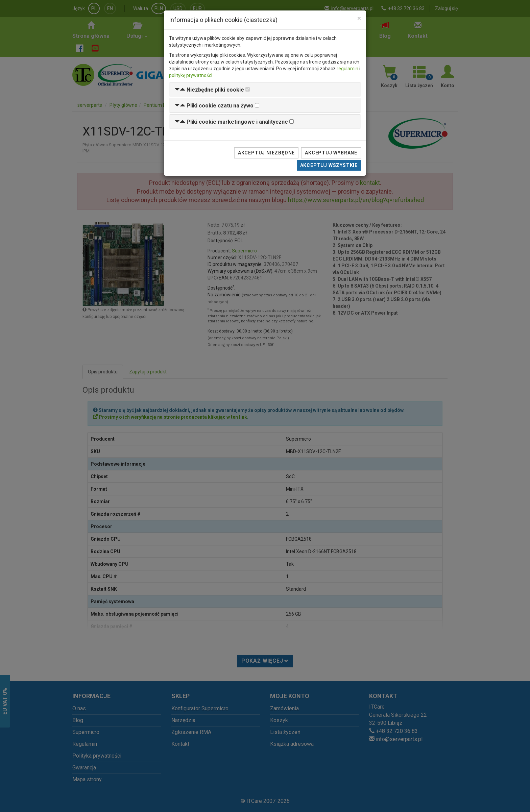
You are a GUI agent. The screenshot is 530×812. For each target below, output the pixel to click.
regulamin (347, 69)
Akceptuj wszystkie (329, 165)
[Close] (359, 18)
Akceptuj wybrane (331, 153)
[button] (209, 90)
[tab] (265, 89)
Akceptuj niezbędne (266, 153)
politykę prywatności (191, 75)
